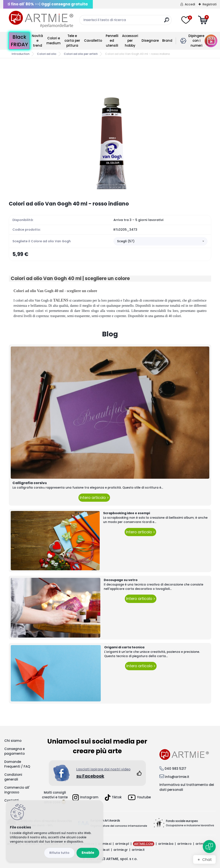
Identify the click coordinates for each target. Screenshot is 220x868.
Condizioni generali (13, 777)
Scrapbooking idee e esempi (127, 513)
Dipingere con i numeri (196, 41)
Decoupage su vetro (121, 580)
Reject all (59, 853)
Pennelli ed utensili (112, 41)
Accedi (190, 4)
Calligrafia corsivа (30, 483)
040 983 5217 (175, 769)
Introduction (21, 54)
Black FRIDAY (19, 41)
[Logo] (41, 19)
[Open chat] (209, 847)
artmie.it (138, 850)
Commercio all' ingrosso (17, 790)
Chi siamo (13, 741)
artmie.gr (121, 850)
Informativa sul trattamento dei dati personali (187, 787)
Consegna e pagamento (15, 751)
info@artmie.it (177, 777)
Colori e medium (53, 41)
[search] (167, 22)
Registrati (210, 4)
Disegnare (150, 41)
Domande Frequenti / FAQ (17, 764)
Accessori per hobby (130, 41)
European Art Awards (105, 820)
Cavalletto (93, 41)
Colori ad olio (47, 54)
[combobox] (160, 241)
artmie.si (105, 844)
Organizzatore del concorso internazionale (119, 826)
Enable (88, 853)
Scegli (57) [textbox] (126, 241)
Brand (167, 41)
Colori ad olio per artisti (81, 54)
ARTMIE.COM (144, 844)
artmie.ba (166, 844)
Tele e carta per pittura (72, 41)
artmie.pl (122, 844)
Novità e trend (37, 41)
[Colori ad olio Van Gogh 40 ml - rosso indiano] (110, 129)
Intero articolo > (94, 498)
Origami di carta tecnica (124, 647)
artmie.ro (184, 844)
